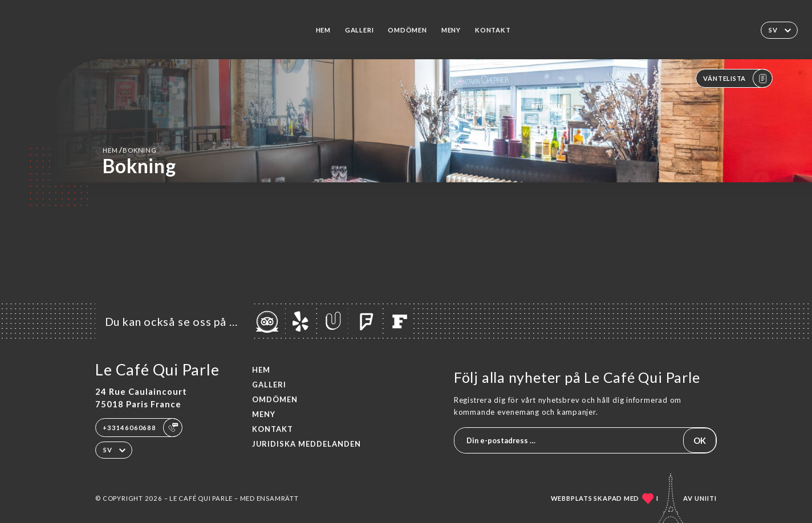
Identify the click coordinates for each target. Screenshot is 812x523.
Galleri (359, 30)
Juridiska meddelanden (306, 444)
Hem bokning (129, 150)
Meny (451, 30)
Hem (323, 30)
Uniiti (706, 498)
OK (700, 441)
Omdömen (407, 30)
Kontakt (493, 30)
